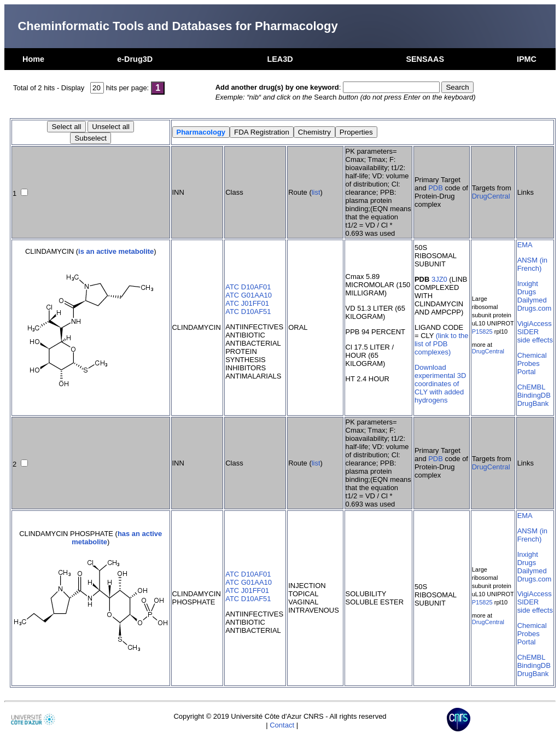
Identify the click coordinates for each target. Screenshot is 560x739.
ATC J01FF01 (247, 303)
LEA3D (280, 59)
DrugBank (533, 403)
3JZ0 (439, 279)
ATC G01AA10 (249, 295)
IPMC (527, 59)
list (316, 192)
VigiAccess (535, 324)
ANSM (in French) (532, 264)
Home (33, 59)
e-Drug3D (135, 59)
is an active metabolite (116, 251)
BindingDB (534, 395)
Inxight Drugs (528, 288)
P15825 (482, 331)
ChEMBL (532, 387)
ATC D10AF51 (248, 312)
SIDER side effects (535, 336)
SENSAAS (425, 59)
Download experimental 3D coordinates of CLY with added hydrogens (440, 384)
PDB (436, 188)
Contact (282, 725)
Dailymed (532, 300)
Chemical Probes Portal (532, 363)
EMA (525, 245)
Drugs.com (535, 308)
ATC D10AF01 (248, 287)
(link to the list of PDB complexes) (442, 344)
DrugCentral (491, 196)
